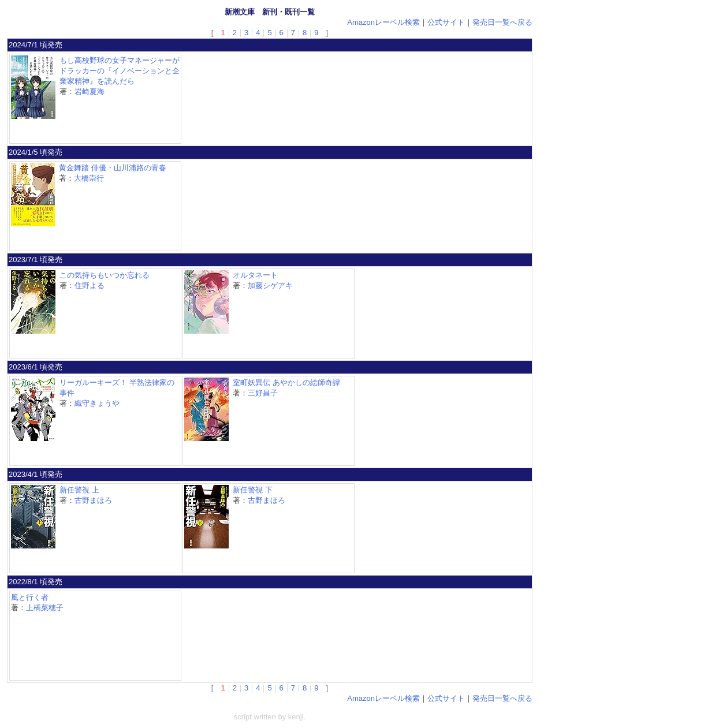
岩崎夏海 (90, 92)
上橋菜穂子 (45, 608)
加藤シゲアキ (270, 285)
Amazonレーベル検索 (383, 22)
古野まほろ (93, 500)
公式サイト (446, 22)
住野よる (90, 285)
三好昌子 (263, 393)
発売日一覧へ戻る (502, 22)
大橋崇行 (89, 178)
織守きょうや (97, 403)
